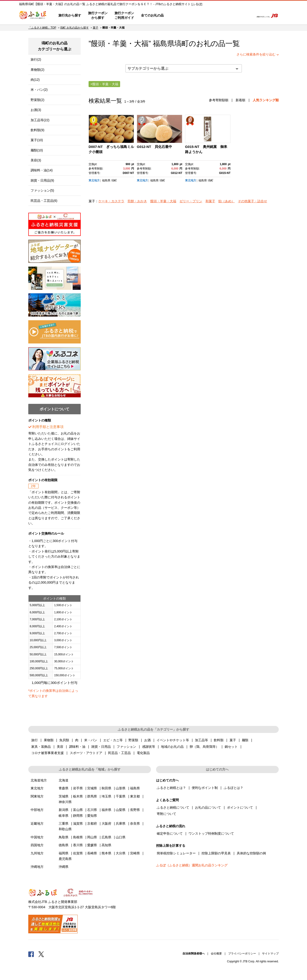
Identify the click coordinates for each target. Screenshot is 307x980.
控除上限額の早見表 (216, 853)
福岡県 (64, 853)
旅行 (35, 740)
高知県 (106, 845)
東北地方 (94, 180)
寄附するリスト (235, 16)
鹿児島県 (65, 859)
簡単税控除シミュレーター (176, 853)
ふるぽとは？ (233, 788)
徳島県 (64, 845)
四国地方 (37, 845)
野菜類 (133, 740)
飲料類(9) (37, 130)
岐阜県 (64, 816)
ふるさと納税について (173, 807)
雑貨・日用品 (101, 747)
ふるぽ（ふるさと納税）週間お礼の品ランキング (192, 865)
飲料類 (219, 740)
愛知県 (92, 816)
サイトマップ (270, 954)
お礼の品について (208, 807)
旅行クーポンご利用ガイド (124, 15)
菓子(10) (37, 140)
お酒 (147, 740)
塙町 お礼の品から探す (74, 28)
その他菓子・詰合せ (253, 201)
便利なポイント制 (205, 788)
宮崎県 (135, 853)
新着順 (240, 100)
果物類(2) (37, 70)
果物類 (49, 740)
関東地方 (37, 796)
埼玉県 (106, 796)
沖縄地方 (37, 867)
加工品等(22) (40, 120)
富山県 (78, 810)
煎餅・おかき (137, 201)
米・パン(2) (39, 90)
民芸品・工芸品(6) (44, 201)
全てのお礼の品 (152, 15)
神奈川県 (65, 802)
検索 (248, 16)
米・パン (91, 740)
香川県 (78, 845)
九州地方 (37, 853)
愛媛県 (92, 845)
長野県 (135, 810)
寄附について (166, 814)
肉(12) (35, 80)
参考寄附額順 (219, 100)
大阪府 (106, 823)
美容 (60, 747)
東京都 (135, 796)
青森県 (64, 788)
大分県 (121, 853)
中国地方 (37, 837)
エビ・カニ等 (113, 740)
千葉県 (121, 796)
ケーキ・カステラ (111, 201)
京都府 (92, 823)
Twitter (41, 954)
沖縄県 (64, 867)
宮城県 (92, 788)
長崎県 (92, 853)
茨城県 (64, 796)
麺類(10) (37, 150)
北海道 (64, 780)
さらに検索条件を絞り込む (256, 54)
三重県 (64, 823)
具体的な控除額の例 (251, 853)
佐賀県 (78, 853)
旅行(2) (36, 59)
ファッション (126, 747)
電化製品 (143, 753)
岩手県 (78, 788)
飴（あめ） (227, 201)
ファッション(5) (42, 190)
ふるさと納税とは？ (171, 788)
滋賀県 (78, 823)
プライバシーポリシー (242, 954)
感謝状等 (149, 747)
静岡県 (78, 816)
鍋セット (231, 747)
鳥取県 (64, 837)
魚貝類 (64, 740)
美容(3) (36, 160)
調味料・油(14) (42, 170)
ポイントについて (240, 807)
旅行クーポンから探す (98, 15)
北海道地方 (39, 780)
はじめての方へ (181, 16)
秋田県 (106, 788)
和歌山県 (65, 829)
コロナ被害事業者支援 (48, 753)
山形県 (121, 788)
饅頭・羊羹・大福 (163, 201)
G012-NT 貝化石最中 (154, 147)
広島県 (106, 837)
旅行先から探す (70, 15)
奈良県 (135, 823)
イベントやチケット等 (173, 740)
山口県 (121, 837)
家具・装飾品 (41, 747)
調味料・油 (77, 747)
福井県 (106, 810)
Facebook (31, 954)
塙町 (182, 44)
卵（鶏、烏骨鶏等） (204, 747)
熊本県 (106, 853)
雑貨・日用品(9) (42, 180)
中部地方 (37, 810)
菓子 (96, 28)
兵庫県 (121, 823)
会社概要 (216, 954)
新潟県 (64, 810)
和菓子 (210, 201)
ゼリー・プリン (191, 201)
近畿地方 (37, 823)
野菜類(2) (37, 100)
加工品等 (201, 740)
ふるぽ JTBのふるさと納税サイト (33, 16)
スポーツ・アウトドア (86, 753)
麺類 (245, 740)
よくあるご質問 (202, 16)
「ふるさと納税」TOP (42, 28)
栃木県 (78, 796)
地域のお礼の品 (172, 747)
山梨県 (121, 810)
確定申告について (170, 833)
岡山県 (92, 837)
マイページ (220, 16)
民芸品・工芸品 (119, 753)
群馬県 (92, 796)
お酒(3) (36, 110)
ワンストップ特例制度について (211, 833)
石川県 (92, 810)
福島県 (106, 180)
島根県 (78, 837)
